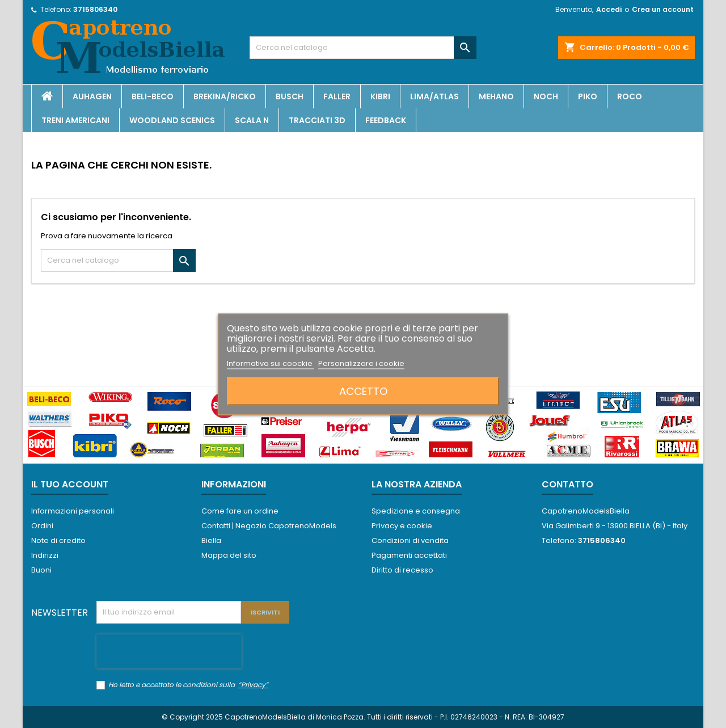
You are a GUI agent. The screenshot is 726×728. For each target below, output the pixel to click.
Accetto (363, 391)
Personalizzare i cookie (361, 363)
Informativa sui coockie (271, 363)
